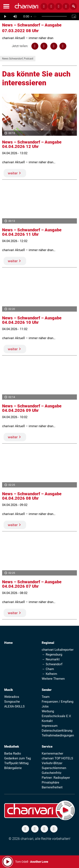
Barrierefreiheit (52, 787)
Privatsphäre (50, 782)
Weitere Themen (53, 679)
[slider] (54, 16)
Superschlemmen (54, 768)
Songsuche (12, 702)
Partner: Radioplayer (56, 778)
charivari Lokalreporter (58, 650)
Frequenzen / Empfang (58, 702)
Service (47, 747)
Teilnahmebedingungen (58, 735)
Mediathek (12, 747)
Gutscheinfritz (52, 773)
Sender (47, 690)
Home (8, 643)
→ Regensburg (52, 655)
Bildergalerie (13, 768)
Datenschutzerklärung (57, 731)
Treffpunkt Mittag (16, 763)
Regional (48, 643)
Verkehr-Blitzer (52, 763)
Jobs (45, 706)
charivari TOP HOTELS (57, 758)
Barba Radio (13, 753)
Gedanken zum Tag (17, 758)
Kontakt (47, 721)
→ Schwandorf (52, 664)
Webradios (12, 697)
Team (46, 697)
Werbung (48, 711)
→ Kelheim (49, 674)
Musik (9, 690)
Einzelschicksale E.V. (57, 716)
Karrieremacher (52, 753)
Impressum (50, 726)
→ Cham (48, 669)
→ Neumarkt (51, 659)
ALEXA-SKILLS (14, 706)
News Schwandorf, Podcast (18, 59)
